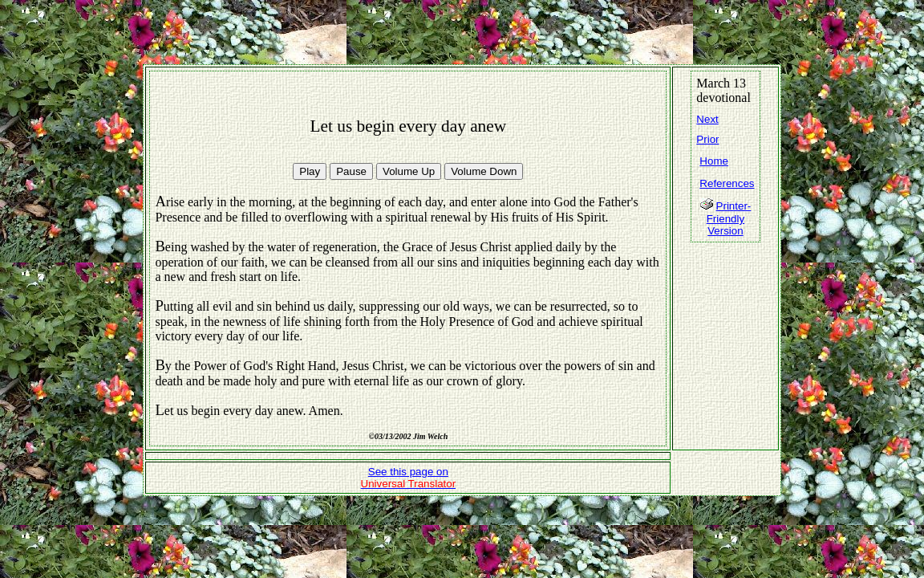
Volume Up (409, 171)
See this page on (409, 478)
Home (714, 161)
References (727, 183)
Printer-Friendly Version (729, 218)
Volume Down (484, 171)
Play (310, 171)
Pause (351, 171)
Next (707, 119)
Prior (707, 139)
